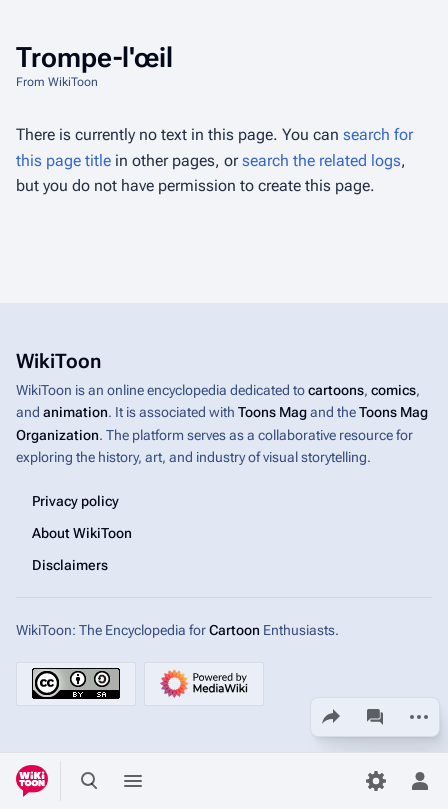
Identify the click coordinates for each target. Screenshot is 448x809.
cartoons (336, 390)
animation (75, 412)
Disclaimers (70, 564)
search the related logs (321, 160)
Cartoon (234, 629)
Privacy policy (75, 500)
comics (393, 390)
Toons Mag (272, 412)
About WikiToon (82, 532)
